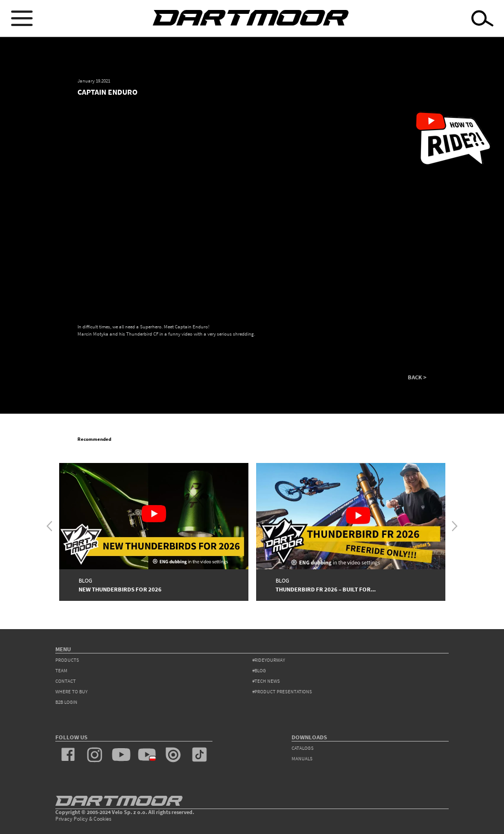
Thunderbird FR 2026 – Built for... (326, 589)
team (61, 671)
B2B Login (66, 702)
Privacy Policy (72, 819)
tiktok (199, 755)
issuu (173, 755)
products (67, 660)
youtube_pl (147, 755)
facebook (68, 755)
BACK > (417, 377)
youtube (121, 755)
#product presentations (282, 692)
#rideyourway (269, 660)
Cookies (102, 819)
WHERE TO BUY (71, 692)
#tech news (266, 681)
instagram (94, 755)
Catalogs (303, 748)
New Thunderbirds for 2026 (120, 589)
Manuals (302, 759)
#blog (259, 671)
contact (66, 681)
